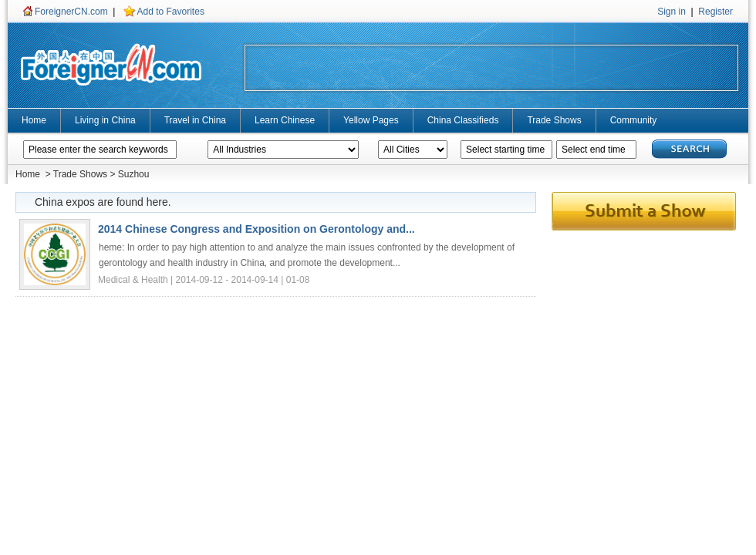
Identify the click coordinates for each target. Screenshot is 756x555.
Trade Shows (554, 120)
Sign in (672, 12)
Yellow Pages (371, 120)
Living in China (105, 120)
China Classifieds (463, 120)
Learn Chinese (285, 120)
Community (634, 120)
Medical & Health (134, 280)
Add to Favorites (171, 12)
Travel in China (195, 120)
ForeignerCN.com (71, 12)
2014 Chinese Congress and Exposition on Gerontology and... (256, 229)
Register (715, 12)
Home (34, 120)
